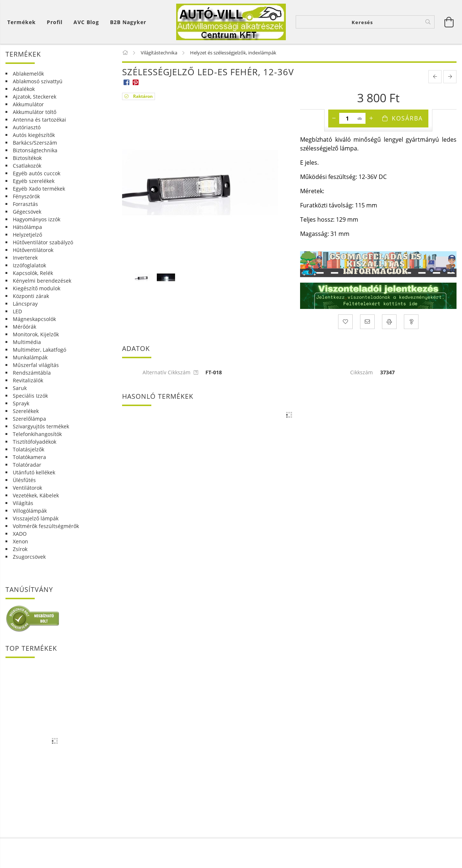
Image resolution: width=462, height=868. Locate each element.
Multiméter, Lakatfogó (39, 350)
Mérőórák (24, 327)
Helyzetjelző (27, 235)
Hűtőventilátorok (33, 250)
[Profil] (55, 22)
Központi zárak (31, 296)
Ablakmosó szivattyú (38, 81)
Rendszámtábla (32, 373)
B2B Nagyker (128, 22)
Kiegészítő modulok (37, 288)
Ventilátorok (27, 488)
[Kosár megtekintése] (23, 22)
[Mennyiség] (347, 118)
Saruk (20, 388)
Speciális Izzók (30, 396)
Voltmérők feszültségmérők (46, 526)
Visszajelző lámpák (36, 518)
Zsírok (20, 549)
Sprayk (21, 403)
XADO (20, 534)
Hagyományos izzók (37, 219)
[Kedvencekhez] (345, 322)
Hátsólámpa (27, 227)
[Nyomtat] (389, 322)
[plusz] (371, 118)
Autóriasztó (27, 127)
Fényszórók (26, 196)
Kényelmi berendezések (42, 281)
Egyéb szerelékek (34, 181)
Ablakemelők (28, 74)
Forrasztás (25, 204)
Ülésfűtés (24, 480)
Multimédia (27, 342)
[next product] (450, 77)
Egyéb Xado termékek (39, 189)
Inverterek (25, 258)
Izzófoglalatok (29, 265)
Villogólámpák (30, 511)
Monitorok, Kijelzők (36, 334)
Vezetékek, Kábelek (36, 495)
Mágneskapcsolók (34, 319)
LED (17, 311)
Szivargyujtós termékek (41, 426)
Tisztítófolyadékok (35, 442)
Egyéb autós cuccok (37, 173)
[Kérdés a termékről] (411, 322)
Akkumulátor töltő (35, 112)
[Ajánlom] (367, 322)
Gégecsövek (27, 212)
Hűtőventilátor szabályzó (43, 242)
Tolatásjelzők (29, 449)
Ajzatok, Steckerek (35, 97)
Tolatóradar (27, 465)
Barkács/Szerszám (35, 143)
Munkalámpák (30, 357)
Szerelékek (26, 411)
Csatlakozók (27, 166)
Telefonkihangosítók (37, 434)
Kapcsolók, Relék (33, 273)
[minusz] (334, 118)
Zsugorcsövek (29, 557)
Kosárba (407, 118)
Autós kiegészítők (34, 135)
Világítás (23, 503)
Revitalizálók (28, 380)
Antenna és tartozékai (39, 120)
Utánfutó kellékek (34, 472)
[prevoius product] (435, 77)
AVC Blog (86, 22)
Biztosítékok (27, 158)
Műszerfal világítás (36, 365)
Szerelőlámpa (29, 419)
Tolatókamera (29, 457)
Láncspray (25, 304)
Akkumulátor (28, 104)
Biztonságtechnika (35, 150)
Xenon (20, 541)
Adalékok (24, 89)
